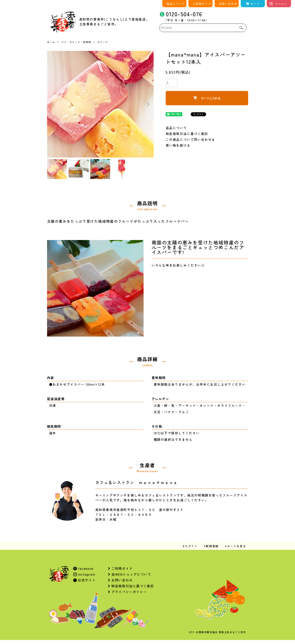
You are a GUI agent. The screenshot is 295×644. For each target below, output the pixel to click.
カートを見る (237, 546)
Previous (53, 104)
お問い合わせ (228, 4)
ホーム (51, 42)
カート (255, 4)
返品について (176, 128)
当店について (176, 4)
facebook (85, 568)
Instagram (86, 574)
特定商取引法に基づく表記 (187, 134)
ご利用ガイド (202, 4)
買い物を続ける (178, 145)
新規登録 (212, 546)
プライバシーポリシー (129, 592)
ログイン (191, 546)
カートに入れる (207, 98)
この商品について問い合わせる (190, 139)
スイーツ (103, 42)
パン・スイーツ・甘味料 (76, 42)
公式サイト (86, 580)
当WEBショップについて (131, 574)
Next (148, 104)
